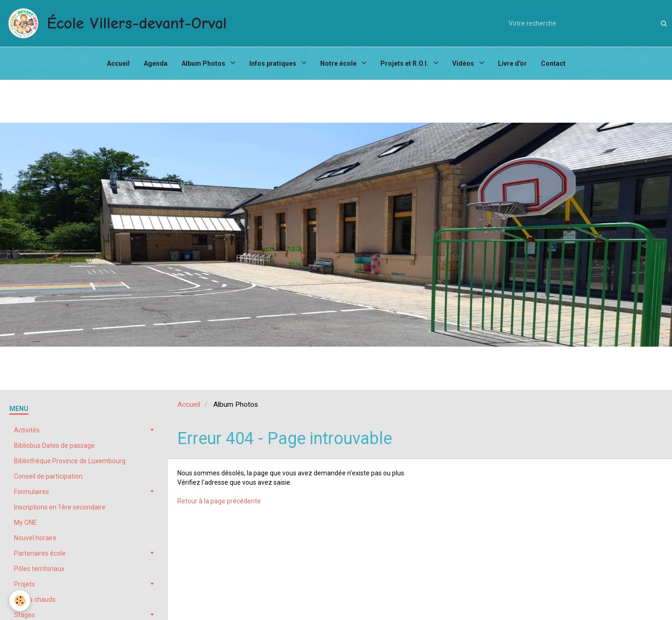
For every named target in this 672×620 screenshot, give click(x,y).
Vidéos (464, 63)
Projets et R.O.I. (405, 63)
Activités (27, 430)
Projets (24, 584)
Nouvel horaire (35, 538)
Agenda (156, 63)
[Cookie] (20, 601)
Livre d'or (512, 63)
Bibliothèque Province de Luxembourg (70, 461)
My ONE (25, 522)
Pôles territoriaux (39, 569)
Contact (553, 63)
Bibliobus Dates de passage (54, 446)
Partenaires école (40, 553)
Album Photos (204, 63)
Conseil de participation (48, 476)
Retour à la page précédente (219, 501)
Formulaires (31, 492)
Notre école (339, 63)
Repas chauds (35, 599)
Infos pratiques (273, 63)
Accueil (118, 63)
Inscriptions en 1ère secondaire (60, 507)
